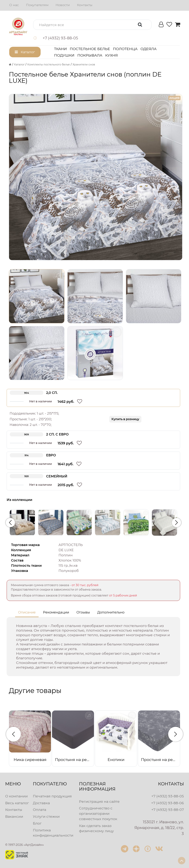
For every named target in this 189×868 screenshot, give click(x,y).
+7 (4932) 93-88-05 (168, 796)
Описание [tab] (27, 612)
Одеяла (148, 49)
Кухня (111, 55)
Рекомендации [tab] (56, 612)
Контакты (85, 5)
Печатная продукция (52, 796)
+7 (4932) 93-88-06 (167, 803)
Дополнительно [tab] (111, 612)
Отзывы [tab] (83, 612)
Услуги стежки (46, 816)
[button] (92, 25)
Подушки (64, 55)
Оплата (39, 810)
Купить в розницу (125, 419)
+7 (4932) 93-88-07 (168, 810)
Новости (63, 5)
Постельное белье (90, 49)
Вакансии (14, 816)
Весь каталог (17, 803)
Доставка (41, 803)
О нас (14, 5)
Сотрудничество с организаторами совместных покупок (98, 813)
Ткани (60, 49)
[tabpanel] (93, 647)
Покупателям (37, 5)
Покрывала (90, 55)
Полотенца (125, 49)
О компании (16, 796)
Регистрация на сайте (99, 801)
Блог (37, 823)
